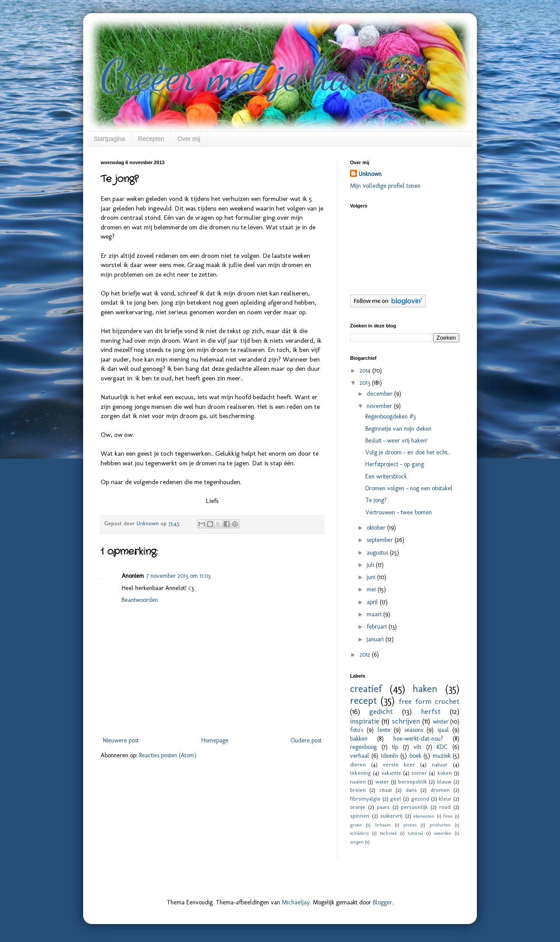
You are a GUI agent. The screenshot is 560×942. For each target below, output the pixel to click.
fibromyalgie (365, 799)
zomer (419, 773)
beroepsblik (413, 782)
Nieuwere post (121, 740)
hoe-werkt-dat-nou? (418, 739)
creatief (366, 689)
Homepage (215, 740)
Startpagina (109, 139)
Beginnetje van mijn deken (398, 429)
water (382, 782)
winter (441, 722)
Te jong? (376, 500)
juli (371, 565)
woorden (443, 833)
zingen (357, 842)
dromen (440, 790)
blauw (444, 782)
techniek (388, 833)
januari (376, 639)
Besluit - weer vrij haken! (396, 441)
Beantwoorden (140, 600)
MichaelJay (296, 902)
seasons (414, 730)
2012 (366, 655)
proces (410, 825)
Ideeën (390, 756)
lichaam (383, 825)
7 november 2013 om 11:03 (178, 576)
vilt (417, 747)
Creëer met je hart (239, 75)
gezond (420, 799)
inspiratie (365, 721)
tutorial (415, 833)
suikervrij (391, 816)
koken (445, 773)
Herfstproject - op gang (395, 464)
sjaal (443, 730)
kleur (445, 799)
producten (440, 825)
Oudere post (306, 740)
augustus (378, 553)
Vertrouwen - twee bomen (399, 512)
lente (384, 730)
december (380, 394)
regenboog (363, 747)
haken (425, 689)
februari (378, 627)
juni (372, 577)
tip (395, 747)
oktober (377, 528)
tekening (360, 773)
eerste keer (399, 764)
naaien (358, 782)
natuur (440, 764)
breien (358, 790)
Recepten (151, 139)
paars (383, 807)
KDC (442, 747)
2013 (366, 383)
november (380, 406)
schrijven (406, 721)
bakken (359, 739)
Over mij (189, 139)
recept (363, 701)
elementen (424, 816)
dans (411, 790)
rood (445, 807)
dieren (358, 764)
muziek (442, 756)
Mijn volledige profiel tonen (385, 186)
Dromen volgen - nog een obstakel (409, 488)
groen (356, 825)
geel (396, 799)
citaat (386, 790)
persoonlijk (414, 807)
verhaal (360, 756)
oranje (358, 807)
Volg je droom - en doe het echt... (408, 452)
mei (372, 589)
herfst (431, 711)
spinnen (360, 816)
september (381, 540)
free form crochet (429, 701)
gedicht (381, 711)
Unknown (370, 174)
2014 (366, 371)
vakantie (391, 773)
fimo (448, 816)
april (373, 602)
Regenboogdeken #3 (390, 417)
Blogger (382, 902)
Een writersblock (386, 476)
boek (415, 756)
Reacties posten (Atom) (168, 755)
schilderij (359, 833)
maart (375, 614)
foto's (357, 730)
